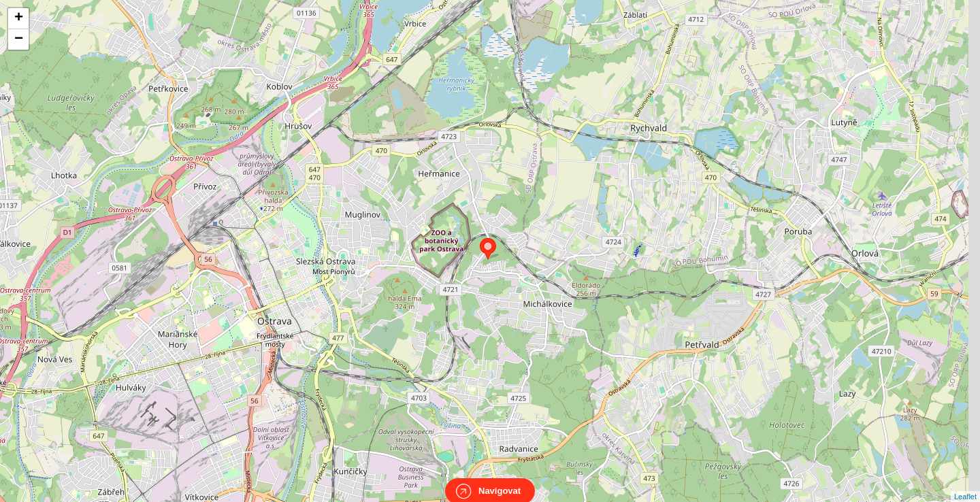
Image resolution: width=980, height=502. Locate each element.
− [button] (19, 39)
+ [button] (19, 18)
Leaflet (965, 484)
